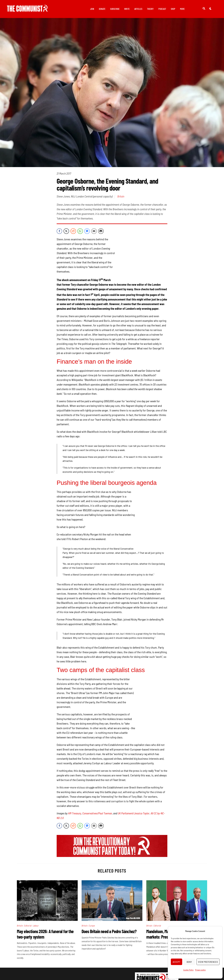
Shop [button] (173, 9)
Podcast (162, 9)
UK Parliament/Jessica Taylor (133, 805)
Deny (189, 962)
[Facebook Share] (59, 232)
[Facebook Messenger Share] (87, 232)
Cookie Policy (188, 970)
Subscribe (115, 9)
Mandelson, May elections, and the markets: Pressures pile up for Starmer (176, 926)
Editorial (28, 917)
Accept (177, 962)
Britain (121, 197)
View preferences (208, 962)
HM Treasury (75, 805)
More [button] (182, 9)
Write (127, 9)
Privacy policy (200, 970)
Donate (102, 9)
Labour (36, 917)
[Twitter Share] (66, 232)
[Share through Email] (94, 232)
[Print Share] (101, 232)
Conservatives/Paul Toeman (97, 805)
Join (92, 9)
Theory (150, 9)
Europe (92, 917)
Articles (138, 9)
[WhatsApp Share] (80, 232)
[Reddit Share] (73, 232)
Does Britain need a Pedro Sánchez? (109, 923)
